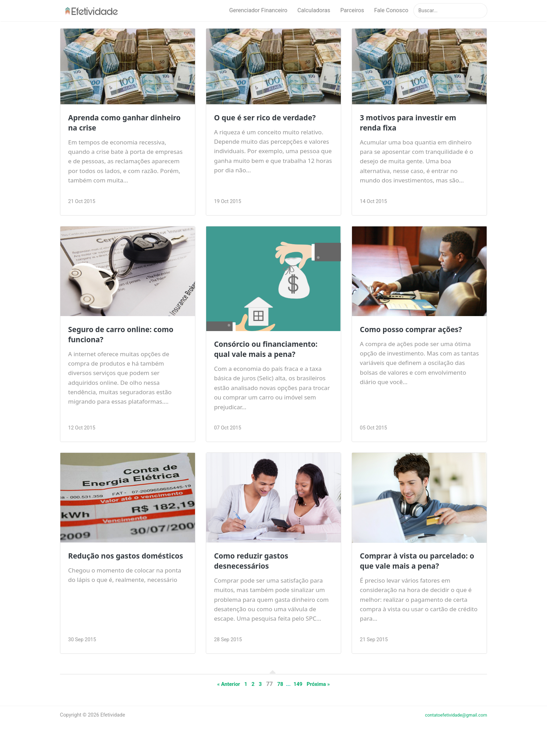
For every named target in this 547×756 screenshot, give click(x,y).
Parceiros (352, 11)
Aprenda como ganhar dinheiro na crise (113, 123)
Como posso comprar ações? (417, 330)
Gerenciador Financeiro (258, 11)
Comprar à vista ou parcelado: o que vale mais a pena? (417, 567)
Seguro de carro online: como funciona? (127, 335)
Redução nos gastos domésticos (108, 562)
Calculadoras (314, 11)
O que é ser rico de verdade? (271, 118)
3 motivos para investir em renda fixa (414, 123)
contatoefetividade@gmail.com (452, 726)
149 (300, 695)
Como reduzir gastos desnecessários (256, 562)
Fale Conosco (391, 11)
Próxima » (323, 695)
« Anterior (224, 695)
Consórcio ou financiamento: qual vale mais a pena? (272, 350)
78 (280, 695)
